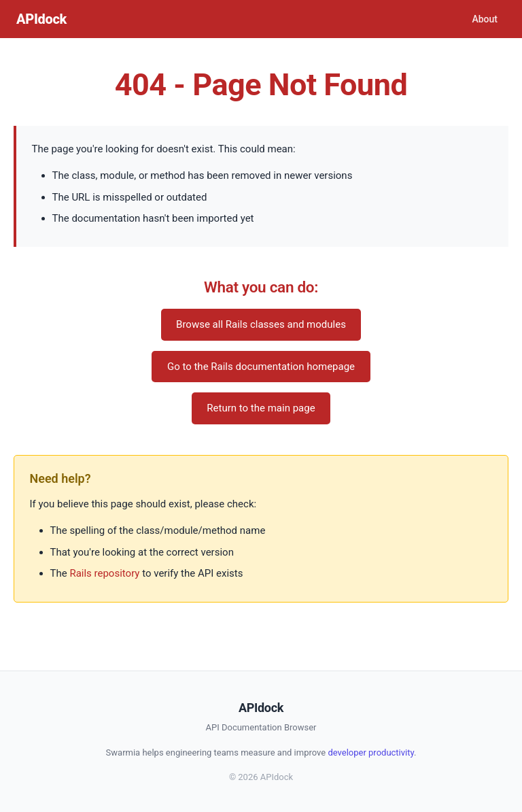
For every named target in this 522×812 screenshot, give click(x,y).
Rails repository (104, 573)
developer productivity (371, 752)
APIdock (41, 19)
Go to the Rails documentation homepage (261, 367)
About (485, 19)
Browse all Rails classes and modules (261, 324)
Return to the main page (261, 408)
